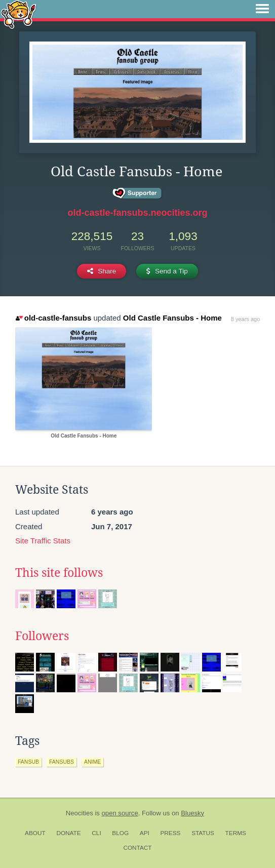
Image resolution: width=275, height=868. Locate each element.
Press (170, 833)
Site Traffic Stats (43, 541)
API (145, 833)
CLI (96, 833)
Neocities (80, 813)
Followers (42, 636)
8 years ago (245, 319)
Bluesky (192, 813)
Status (203, 833)
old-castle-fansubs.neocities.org (137, 213)
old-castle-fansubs (53, 318)
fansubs (62, 762)
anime (92, 762)
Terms (236, 833)
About (35, 833)
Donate (68, 833)
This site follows (59, 573)
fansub (28, 762)
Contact (137, 848)
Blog (120, 833)
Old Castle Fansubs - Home (172, 318)
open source (120, 813)
